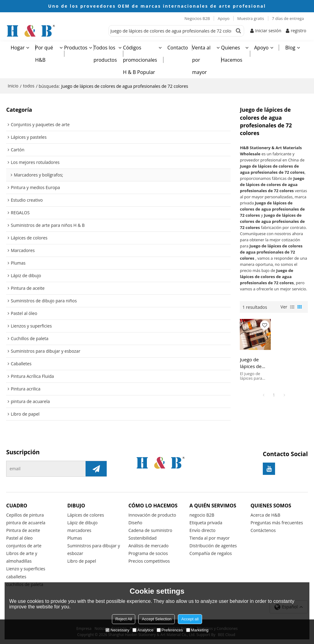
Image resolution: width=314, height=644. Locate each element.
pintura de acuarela (26, 523)
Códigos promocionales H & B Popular (140, 60)
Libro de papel (82, 561)
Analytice (143, 630)
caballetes (16, 577)
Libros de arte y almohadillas (22, 557)
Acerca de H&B (265, 515)
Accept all (190, 619)
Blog (290, 48)
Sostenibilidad (143, 538)
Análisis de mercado (149, 546)
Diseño (135, 523)
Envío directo (203, 530)
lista (292, 307)
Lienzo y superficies (26, 569)
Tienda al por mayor (210, 538)
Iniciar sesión (268, 31)
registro (299, 31)
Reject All (124, 619)
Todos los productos (105, 54)
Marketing (197, 630)
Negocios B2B (197, 18)
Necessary (117, 630)
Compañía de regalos (211, 553)
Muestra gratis (251, 18)
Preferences (170, 630)
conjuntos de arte (24, 546)
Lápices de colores (86, 515)
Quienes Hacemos (232, 54)
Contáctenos (263, 530)
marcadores (79, 530)
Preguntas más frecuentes (277, 523)
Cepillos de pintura (25, 515)
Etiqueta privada (206, 523)
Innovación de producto (152, 515)
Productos (76, 48)
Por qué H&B (44, 54)
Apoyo (224, 18)
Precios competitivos (149, 561)
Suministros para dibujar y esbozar (94, 549)
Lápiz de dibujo (82, 523)
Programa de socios (148, 553)
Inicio (13, 86)
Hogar (18, 48)
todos (29, 86)
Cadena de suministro (150, 530)
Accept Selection (157, 619)
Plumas (75, 538)
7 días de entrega (288, 18)
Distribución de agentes (213, 546)
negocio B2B (202, 515)
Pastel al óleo (19, 538)
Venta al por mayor (201, 60)
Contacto (178, 48)
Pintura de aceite (23, 530)
